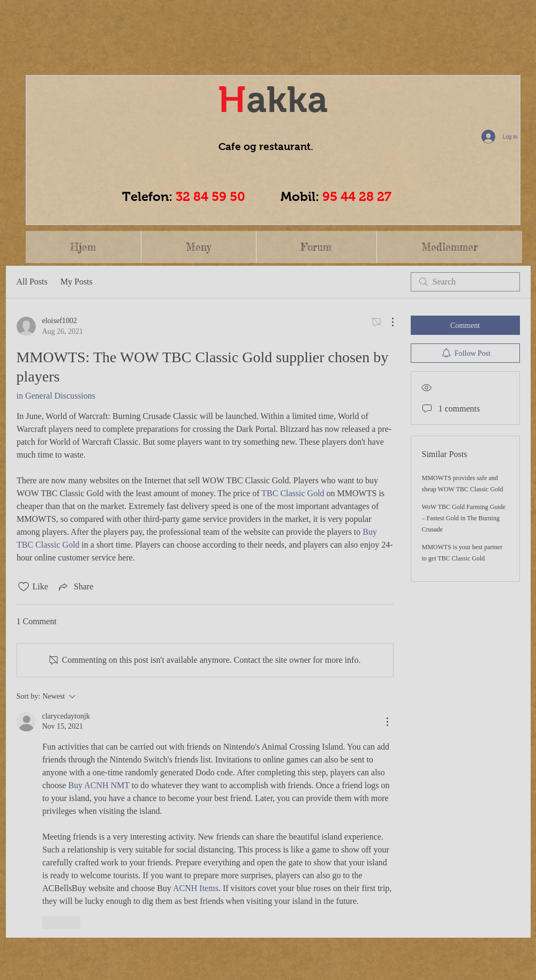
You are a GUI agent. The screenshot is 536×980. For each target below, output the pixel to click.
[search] (465, 282)
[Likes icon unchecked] (24, 587)
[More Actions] (387, 322)
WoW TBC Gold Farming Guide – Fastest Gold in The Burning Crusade (464, 518)
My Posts (77, 282)
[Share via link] (75, 587)
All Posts (32, 282)
